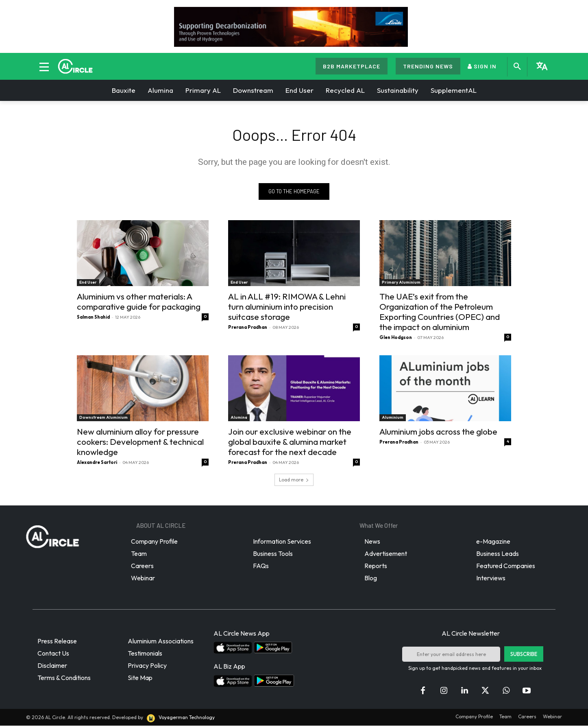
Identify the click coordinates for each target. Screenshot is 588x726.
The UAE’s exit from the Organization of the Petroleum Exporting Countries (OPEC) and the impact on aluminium (440, 312)
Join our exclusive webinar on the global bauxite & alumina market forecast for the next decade (290, 442)
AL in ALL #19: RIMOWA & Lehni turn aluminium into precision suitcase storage (287, 307)
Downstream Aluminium (103, 418)
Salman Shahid (93, 317)
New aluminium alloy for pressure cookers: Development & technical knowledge (140, 442)
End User (88, 283)
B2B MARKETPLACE (352, 66)
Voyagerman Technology (180, 718)
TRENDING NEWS (428, 66)
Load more (294, 480)
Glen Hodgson (396, 338)
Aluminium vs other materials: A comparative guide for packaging (139, 302)
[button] (517, 67)
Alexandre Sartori (97, 463)
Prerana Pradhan (248, 328)
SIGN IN (482, 66)
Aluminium (393, 418)
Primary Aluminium (401, 283)
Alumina (239, 418)
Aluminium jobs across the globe (438, 432)
